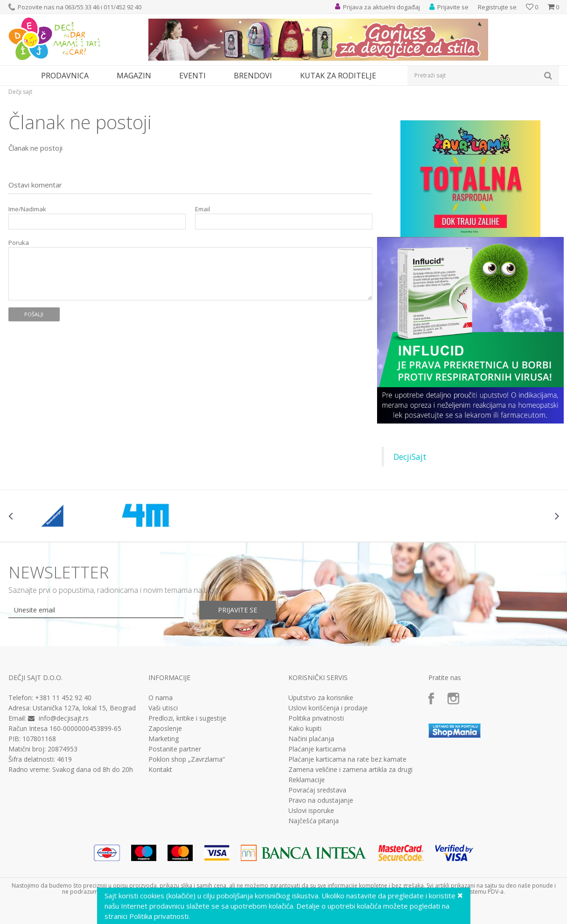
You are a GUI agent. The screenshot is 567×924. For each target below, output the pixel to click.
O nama (161, 698)
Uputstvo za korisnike (321, 698)
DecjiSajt (410, 457)
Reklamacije (307, 780)
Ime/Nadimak (27, 209)
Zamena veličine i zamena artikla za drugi (350, 770)
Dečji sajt (20, 92)
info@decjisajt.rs (64, 718)
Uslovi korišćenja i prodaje (328, 708)
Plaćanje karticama (317, 749)
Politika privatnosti (316, 718)
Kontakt (160, 770)
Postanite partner (175, 749)
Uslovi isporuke (311, 811)
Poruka (19, 243)
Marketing (164, 739)
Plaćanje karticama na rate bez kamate (347, 759)
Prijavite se (238, 610)
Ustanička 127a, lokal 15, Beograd (84, 708)
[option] (54, 516)
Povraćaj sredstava (317, 790)
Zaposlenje (165, 729)
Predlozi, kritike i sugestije (187, 718)
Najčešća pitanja (314, 821)
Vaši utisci (163, 708)
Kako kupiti (305, 729)
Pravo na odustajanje (321, 800)
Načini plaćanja (311, 739)
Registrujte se (497, 7)
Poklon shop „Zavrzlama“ (187, 759)
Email (203, 209)
